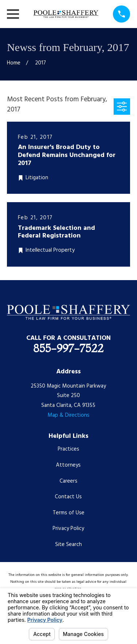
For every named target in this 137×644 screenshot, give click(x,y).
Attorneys (68, 465)
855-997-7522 (68, 348)
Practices (68, 449)
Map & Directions (68, 415)
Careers (68, 481)
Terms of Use (68, 513)
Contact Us (68, 497)
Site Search (68, 545)
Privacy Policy (68, 529)
